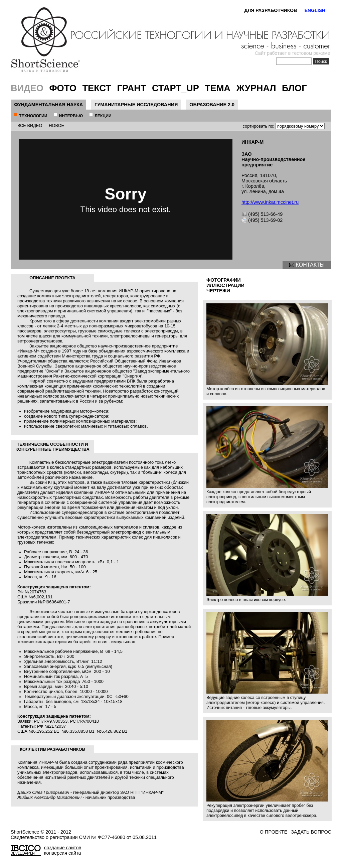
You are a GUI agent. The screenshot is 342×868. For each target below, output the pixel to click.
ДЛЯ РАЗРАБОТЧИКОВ (271, 10)
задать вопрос (311, 832)
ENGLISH (315, 10)
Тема (218, 88)
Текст (97, 88)
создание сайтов (63, 848)
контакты (310, 265)
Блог (294, 88)
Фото (63, 88)
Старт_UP (175, 88)
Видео (27, 88)
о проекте (274, 832)
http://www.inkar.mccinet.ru (270, 202)
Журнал (256, 88)
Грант (132, 88)
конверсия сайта (63, 853)
